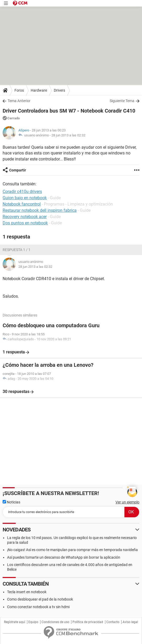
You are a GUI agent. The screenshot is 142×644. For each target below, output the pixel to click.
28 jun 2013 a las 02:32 (68, 135)
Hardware (39, 90)
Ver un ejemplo (127, 502)
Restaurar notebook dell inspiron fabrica (40, 210)
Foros (19, 90)
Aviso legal (130, 622)
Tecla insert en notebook (27, 592)
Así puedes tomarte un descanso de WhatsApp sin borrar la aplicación (64, 557)
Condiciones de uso (55, 622)
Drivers (59, 90)
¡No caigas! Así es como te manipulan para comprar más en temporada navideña (72, 550)
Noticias (11, 502)
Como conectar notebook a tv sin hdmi (38, 607)
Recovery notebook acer (25, 217)
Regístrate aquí (15, 622)
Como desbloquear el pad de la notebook (40, 599)
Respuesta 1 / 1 (17, 250)
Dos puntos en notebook (25, 223)
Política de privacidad (88, 622)
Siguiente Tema (122, 101)
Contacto (113, 622)
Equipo (33, 622)
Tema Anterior (19, 101)
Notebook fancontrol (22, 204)
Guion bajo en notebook (25, 198)
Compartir (18, 170)
